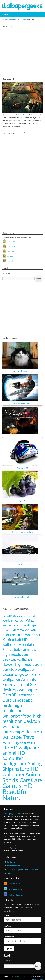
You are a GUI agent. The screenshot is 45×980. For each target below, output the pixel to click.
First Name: (8, 915)
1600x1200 (11, 242)
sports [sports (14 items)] (33, 616)
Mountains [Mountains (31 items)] (27, 644)
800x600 (10, 256)
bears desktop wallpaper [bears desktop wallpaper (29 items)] (21, 635)
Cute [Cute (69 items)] (7, 700)
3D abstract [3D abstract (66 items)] (23, 695)
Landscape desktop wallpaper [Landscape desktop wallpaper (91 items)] (22, 734)
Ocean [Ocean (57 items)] (8, 674)
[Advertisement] (22, 53)
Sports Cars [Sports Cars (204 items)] (16, 780)
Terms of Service (13, 866)
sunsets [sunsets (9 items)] (24, 616)
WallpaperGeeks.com (22, 976)
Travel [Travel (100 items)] (29, 737)
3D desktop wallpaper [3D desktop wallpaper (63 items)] (20, 687)
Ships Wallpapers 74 (22, 597)
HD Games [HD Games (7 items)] (15, 616)
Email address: (9, 937)
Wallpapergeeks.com (12, 813)
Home (5, 20)
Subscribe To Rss (14, 883)
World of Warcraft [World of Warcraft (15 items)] (14, 621)
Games (23, 20)
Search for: (6, 273)
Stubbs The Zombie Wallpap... (22, 532)
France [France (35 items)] (8, 649)
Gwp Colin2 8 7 (22, 468)
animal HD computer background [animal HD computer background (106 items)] (15, 758)
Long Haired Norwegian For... (22, 371)
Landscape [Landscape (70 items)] (23, 700)
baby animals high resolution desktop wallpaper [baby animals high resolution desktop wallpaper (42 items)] (19, 654)
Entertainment (14, 20)
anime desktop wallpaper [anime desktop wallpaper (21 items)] (20, 625)
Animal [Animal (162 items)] (33, 774)
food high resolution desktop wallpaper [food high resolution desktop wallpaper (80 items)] (22, 721)
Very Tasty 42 (22, 500)
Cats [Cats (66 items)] (7, 695)
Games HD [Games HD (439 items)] (18, 786)
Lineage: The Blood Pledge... (22, 436)
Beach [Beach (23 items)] (7, 630)
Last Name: (8, 926)
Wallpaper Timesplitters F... (22, 403)
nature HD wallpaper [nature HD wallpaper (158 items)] (20, 772)
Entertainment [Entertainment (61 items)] (16, 685)
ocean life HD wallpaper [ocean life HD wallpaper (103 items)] (21, 745)
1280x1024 (11, 246)
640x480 (10, 261)
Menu (6, 14)
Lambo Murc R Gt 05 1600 (22, 564)
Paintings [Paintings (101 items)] (12, 742)
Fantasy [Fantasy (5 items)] (6, 616)
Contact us (11, 862)
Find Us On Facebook (16, 895)
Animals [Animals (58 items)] (28, 679)
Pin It (26, 133)
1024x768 (10, 251)
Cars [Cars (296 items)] (37, 780)
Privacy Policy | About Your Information (22, 869)
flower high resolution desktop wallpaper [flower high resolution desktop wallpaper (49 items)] (22, 667)
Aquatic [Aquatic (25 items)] (31, 630)
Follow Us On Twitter (15, 889)
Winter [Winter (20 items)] (31, 620)
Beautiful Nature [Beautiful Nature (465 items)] (15, 795)
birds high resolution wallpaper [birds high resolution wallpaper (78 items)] (12, 710)
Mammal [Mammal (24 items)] (18, 630)
